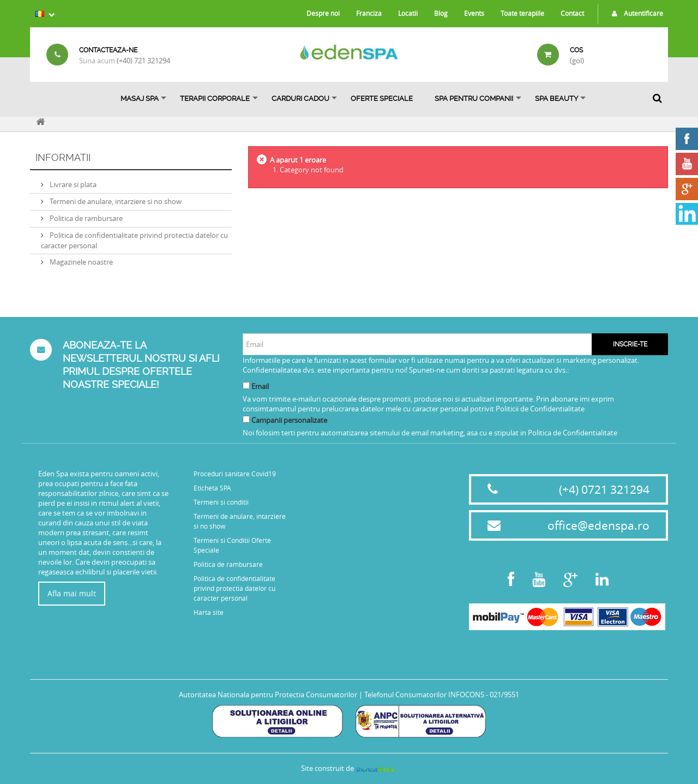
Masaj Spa (140, 98)
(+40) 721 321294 (143, 61)
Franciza (369, 13)
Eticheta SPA (212, 488)
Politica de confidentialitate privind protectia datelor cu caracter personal (234, 588)
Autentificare (635, 13)
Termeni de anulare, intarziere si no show (115, 201)
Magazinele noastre (80, 262)
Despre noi (323, 13)
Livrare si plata (72, 184)
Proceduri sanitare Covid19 (235, 474)
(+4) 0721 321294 (604, 489)
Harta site (209, 612)
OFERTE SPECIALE (382, 98)
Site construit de (349, 768)
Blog (441, 13)
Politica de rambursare (85, 218)
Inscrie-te (630, 344)
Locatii (408, 13)
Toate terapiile (522, 13)
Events (474, 13)
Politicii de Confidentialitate (540, 409)
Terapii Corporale (215, 98)
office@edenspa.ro (598, 525)
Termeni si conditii (221, 502)
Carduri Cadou (300, 98)
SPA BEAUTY (556, 98)
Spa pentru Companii (474, 98)
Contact (572, 13)
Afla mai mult (72, 593)
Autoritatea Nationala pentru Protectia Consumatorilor (268, 695)
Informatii (63, 157)
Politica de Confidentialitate (573, 433)
